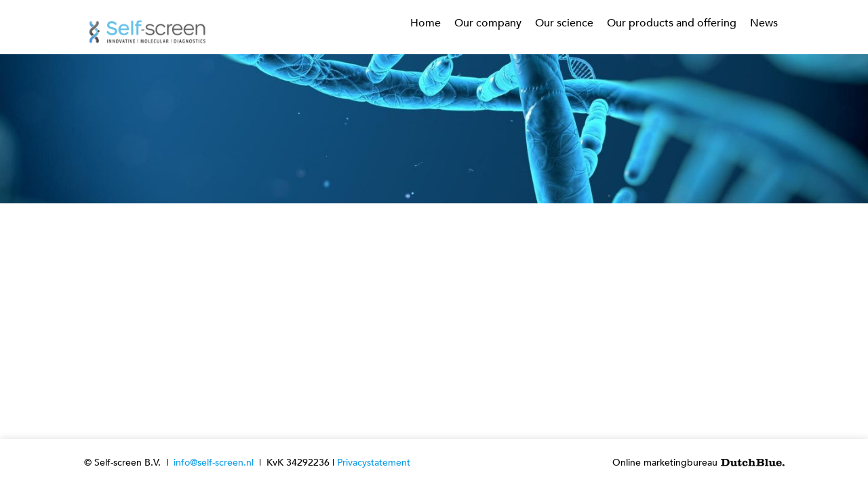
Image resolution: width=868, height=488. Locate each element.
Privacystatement (374, 463)
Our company (488, 23)
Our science (564, 23)
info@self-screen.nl (214, 463)
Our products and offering (672, 23)
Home (426, 23)
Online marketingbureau (698, 463)
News (764, 23)
